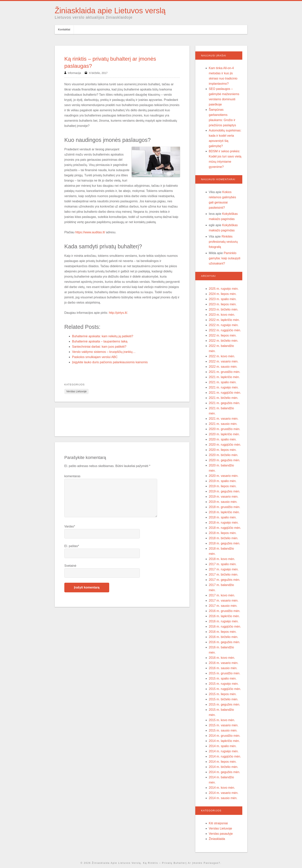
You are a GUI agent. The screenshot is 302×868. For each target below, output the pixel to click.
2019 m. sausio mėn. (223, 502)
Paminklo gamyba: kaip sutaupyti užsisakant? (225, 258)
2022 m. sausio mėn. (223, 367)
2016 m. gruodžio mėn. (225, 611)
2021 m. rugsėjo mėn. (224, 387)
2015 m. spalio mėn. (223, 678)
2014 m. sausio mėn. (223, 798)
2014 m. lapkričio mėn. (224, 741)
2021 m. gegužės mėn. (224, 403)
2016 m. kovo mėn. (222, 658)
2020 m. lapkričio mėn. (224, 434)
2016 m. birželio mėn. (224, 637)
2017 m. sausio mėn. (223, 606)
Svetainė (70, 566)
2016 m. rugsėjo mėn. (224, 621)
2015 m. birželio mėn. (224, 699)
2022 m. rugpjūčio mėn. (225, 330)
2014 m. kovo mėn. (222, 788)
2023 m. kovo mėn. (222, 315)
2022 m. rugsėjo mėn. (224, 325)
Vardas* (70, 526)
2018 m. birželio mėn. (224, 538)
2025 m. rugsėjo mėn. (224, 289)
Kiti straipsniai (218, 823)
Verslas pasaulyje (221, 834)
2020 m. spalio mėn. (223, 439)
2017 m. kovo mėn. (222, 595)
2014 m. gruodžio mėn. (225, 736)
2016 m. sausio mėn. (223, 668)
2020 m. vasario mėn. (224, 476)
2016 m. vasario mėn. (224, 663)
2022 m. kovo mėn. (222, 356)
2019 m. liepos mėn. (223, 486)
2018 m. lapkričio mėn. (224, 512)
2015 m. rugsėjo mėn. (224, 684)
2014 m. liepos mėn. (223, 762)
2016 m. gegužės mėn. (224, 642)
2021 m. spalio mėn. (223, 382)
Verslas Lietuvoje (76, 391)
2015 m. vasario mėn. (224, 725)
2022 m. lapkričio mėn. (224, 320)
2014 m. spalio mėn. (223, 746)
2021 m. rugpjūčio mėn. (225, 393)
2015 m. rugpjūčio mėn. (225, 689)
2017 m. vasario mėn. (224, 601)
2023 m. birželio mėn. (224, 309)
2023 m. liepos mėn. (223, 304)
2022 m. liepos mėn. (223, 335)
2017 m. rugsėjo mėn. (224, 569)
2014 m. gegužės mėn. (224, 772)
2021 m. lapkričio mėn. (224, 377)
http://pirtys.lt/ (118, 313)
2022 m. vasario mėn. (224, 361)
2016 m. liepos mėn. (223, 632)
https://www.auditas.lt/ (90, 232)
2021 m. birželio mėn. (224, 398)
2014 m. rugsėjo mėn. (224, 751)
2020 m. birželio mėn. (224, 455)
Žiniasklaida (217, 839)
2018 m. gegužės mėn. (224, 543)
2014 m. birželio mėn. (224, 767)
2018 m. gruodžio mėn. (225, 507)
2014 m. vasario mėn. (224, 793)
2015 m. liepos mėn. (223, 694)
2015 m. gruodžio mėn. (225, 673)
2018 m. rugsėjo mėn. (224, 523)
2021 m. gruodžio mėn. (225, 372)
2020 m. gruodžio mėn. (225, 429)
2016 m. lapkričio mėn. (224, 616)
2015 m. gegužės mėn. (224, 704)
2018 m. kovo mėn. (222, 559)
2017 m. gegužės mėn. (224, 580)
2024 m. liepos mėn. (223, 294)
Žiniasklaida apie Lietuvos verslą (110, 11)
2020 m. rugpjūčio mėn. (225, 445)
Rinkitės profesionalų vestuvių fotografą (223, 242)
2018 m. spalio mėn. (223, 517)
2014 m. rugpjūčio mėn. (225, 756)
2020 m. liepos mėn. (223, 450)
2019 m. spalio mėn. (223, 481)
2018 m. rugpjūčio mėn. (225, 528)
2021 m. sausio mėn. (223, 424)
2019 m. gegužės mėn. (224, 491)
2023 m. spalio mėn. (223, 299)
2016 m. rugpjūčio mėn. (225, 627)
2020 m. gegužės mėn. (224, 460)
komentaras (72, 476)
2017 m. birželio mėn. (224, 575)
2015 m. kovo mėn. (222, 720)
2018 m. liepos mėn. (223, 533)
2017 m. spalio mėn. (223, 564)
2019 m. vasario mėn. (224, 497)
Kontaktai (64, 29)
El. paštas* (72, 546)
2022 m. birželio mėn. (224, 341)
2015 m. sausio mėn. (223, 730)
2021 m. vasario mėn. (224, 419)
